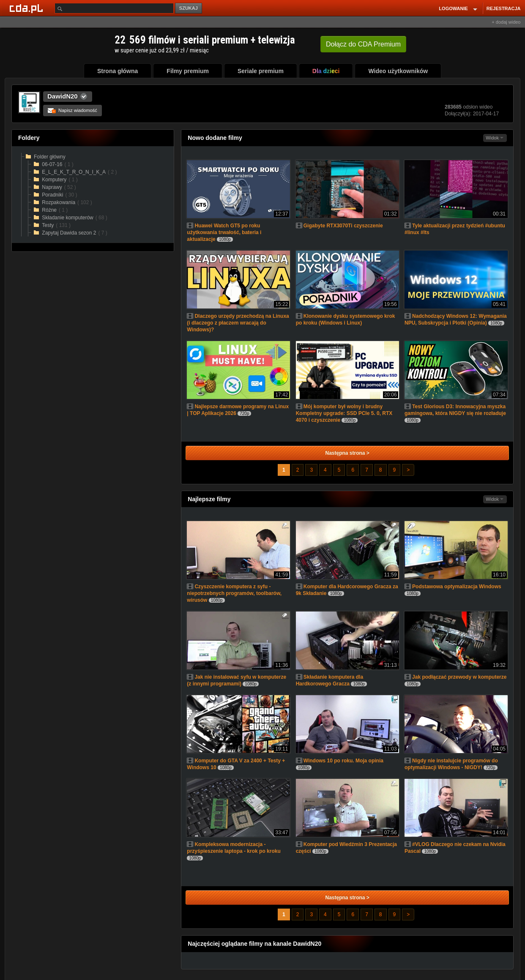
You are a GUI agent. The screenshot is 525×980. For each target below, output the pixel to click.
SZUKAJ (189, 8)
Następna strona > (347, 453)
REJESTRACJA (504, 8)
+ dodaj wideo (506, 22)
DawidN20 (63, 96)
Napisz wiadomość (72, 110)
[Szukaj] (114, 8)
